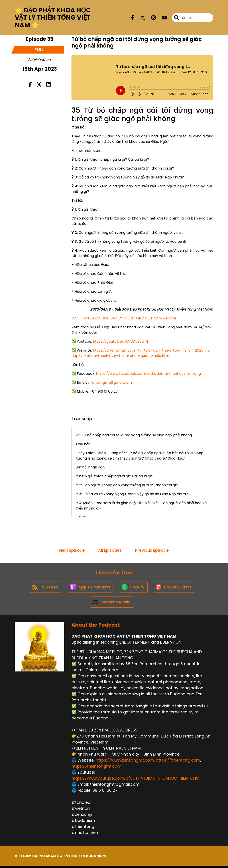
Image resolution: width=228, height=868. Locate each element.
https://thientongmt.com (96, 768)
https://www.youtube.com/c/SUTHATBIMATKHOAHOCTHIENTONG (135, 780)
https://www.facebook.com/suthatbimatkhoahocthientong (148, 374)
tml (167, 356)
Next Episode (72, 550)
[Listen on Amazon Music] (112, 604)
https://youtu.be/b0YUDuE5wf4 (121, 341)
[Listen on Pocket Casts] (175, 588)
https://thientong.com (178, 762)
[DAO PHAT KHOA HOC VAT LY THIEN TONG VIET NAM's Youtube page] (162, 18)
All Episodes (110, 550)
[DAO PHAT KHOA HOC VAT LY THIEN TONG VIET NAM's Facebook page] (132, 18)
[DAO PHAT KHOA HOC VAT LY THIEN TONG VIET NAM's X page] (140, 18)
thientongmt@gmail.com (110, 382)
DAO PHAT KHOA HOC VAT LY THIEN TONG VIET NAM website (124, 318)
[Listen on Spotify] (134, 588)
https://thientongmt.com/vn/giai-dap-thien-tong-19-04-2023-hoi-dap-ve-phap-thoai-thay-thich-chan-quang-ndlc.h (142, 353)
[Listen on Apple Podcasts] (90, 588)
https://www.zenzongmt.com (125, 762)
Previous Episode (152, 550)
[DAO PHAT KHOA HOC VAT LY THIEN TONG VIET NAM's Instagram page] (151, 18)
